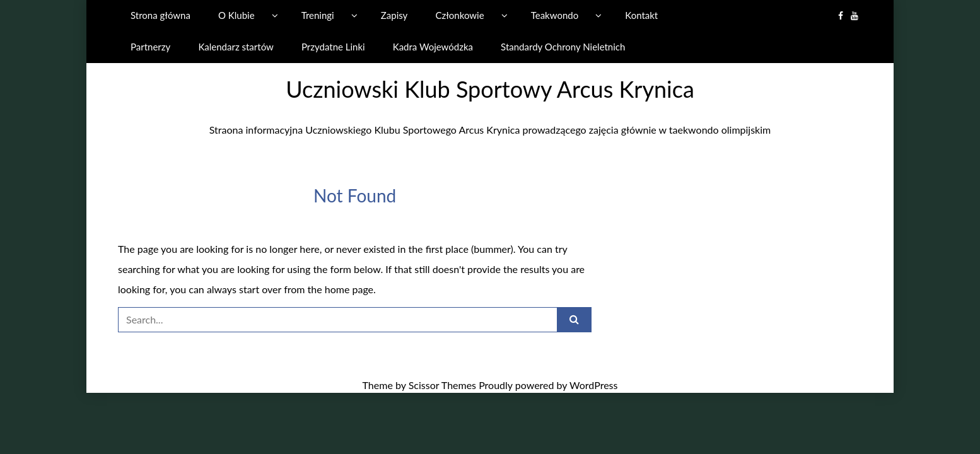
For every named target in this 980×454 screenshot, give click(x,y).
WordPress (593, 385)
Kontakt (641, 15)
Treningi (318, 15)
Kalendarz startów (236, 47)
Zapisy (394, 15)
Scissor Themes (442, 385)
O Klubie (236, 15)
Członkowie (459, 15)
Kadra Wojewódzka (433, 47)
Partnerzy (150, 47)
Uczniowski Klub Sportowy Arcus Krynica (490, 89)
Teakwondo (555, 15)
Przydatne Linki (333, 47)
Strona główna (160, 15)
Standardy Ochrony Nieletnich (563, 47)
